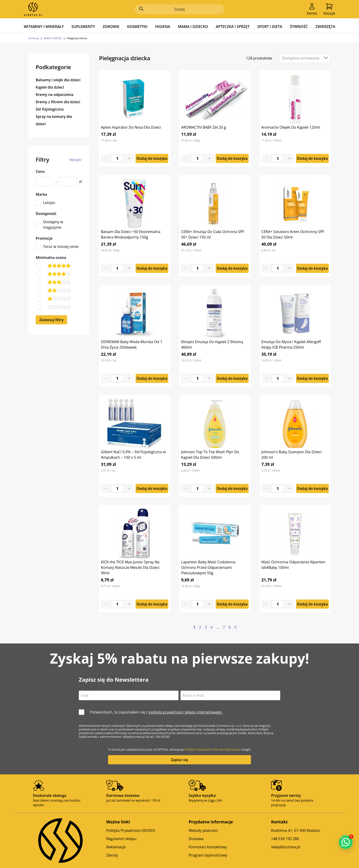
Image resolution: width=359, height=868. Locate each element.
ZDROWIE (111, 27)
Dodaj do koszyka (152, 158)
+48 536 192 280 (285, 839)
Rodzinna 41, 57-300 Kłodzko (296, 830)
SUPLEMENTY (83, 27)
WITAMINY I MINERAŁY (44, 27)
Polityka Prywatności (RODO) (131, 830)
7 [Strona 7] (224, 627)
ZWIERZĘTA (325, 27)
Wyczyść (76, 160)
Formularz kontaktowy (208, 847)
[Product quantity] (117, 158)
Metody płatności (203, 830)
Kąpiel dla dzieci (50, 87)
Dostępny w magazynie (53, 225)
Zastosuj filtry (51, 320)
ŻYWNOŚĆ (299, 27)
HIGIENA (163, 27)
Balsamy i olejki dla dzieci (58, 80)
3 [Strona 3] (206, 627)
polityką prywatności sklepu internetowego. (186, 712)
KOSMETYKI (137, 27)
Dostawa (196, 839)
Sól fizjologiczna (50, 109)
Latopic (49, 203)
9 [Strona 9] (235, 627)
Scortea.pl (34, 38)
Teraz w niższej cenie (61, 247)
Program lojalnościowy (208, 855)
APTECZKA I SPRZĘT (233, 27)
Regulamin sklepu (121, 839)
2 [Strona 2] (200, 627)
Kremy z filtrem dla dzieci (58, 102)
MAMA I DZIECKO (193, 27)
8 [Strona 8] (230, 627)
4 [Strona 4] (212, 627)
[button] (346, 842)
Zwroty (112, 855)
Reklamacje (116, 847)
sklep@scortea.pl (286, 847)
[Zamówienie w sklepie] (305, 58)
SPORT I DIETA (270, 27)
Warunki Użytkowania (227, 750)
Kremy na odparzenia (55, 95)
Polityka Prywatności (198, 750)
